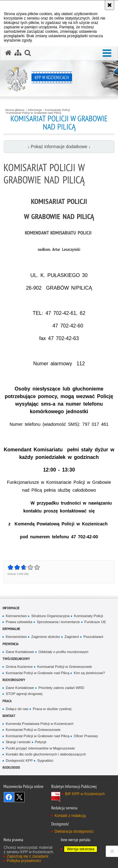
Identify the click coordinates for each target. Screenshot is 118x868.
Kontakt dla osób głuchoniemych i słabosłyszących (46, 754)
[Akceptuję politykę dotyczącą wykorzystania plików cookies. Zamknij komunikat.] (110, 5)
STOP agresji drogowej (24, 694)
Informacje (35, 110)
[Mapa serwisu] (18, 53)
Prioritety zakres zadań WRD (61, 688)
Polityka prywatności (24, 861)
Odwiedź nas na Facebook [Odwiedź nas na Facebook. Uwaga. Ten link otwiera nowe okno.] (9, 797)
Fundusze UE (95, 622)
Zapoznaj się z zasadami (27, 856)
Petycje (41, 742)
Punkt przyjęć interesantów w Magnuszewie (40, 748)
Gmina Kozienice (19, 667)
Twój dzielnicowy (16, 659)
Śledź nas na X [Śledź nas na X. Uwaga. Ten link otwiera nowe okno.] (20, 797)
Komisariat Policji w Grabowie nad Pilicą (34, 113)
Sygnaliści (45, 761)
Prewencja (11, 644)
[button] (107, 53)
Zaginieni (72, 637)
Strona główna (15, 110)
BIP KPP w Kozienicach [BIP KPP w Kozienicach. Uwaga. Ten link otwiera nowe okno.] (85, 794)
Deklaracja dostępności (74, 831)
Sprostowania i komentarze (58, 622)
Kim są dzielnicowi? (89, 673)
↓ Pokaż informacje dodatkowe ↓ (59, 147)
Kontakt (9, 716)
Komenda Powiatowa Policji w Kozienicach (39, 724)
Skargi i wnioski (18, 742)
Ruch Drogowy (14, 680)
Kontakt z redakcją (70, 816)
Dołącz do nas (17, 709)
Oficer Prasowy (86, 736)
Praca (7, 701)
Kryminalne (11, 629)
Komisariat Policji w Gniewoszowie (65, 667)
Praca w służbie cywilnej (52, 709)
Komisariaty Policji (57, 110)
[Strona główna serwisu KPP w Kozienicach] (8, 53)
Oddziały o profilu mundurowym (63, 652)
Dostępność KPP (19, 761)
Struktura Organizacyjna (50, 616)
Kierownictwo (16, 616)
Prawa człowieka (19, 622)
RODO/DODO (11, 767)
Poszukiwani (93, 637)
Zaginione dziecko (46, 637)
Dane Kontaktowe (20, 652)
